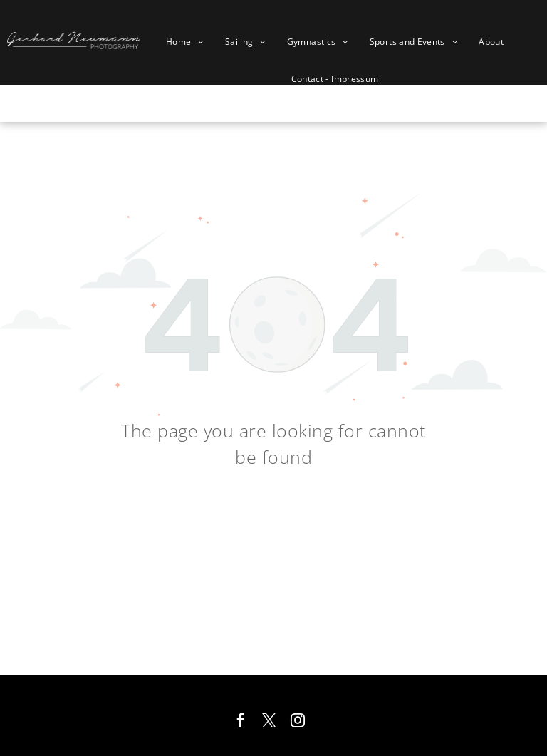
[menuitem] (191, 42)
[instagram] (298, 722)
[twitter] (269, 722)
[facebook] (241, 722)
